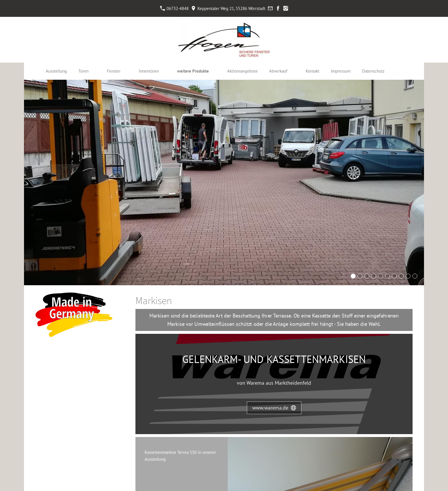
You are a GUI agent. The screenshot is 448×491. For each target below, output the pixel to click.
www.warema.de (274, 408)
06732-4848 (174, 8)
